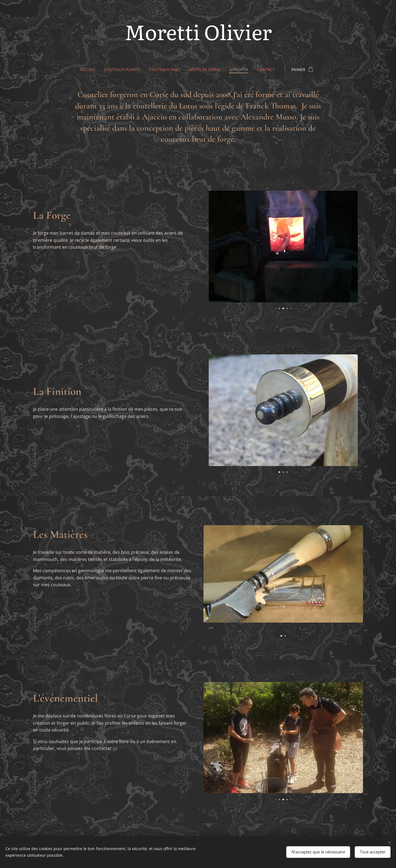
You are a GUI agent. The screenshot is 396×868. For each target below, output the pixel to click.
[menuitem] (88, 70)
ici (115, 748)
